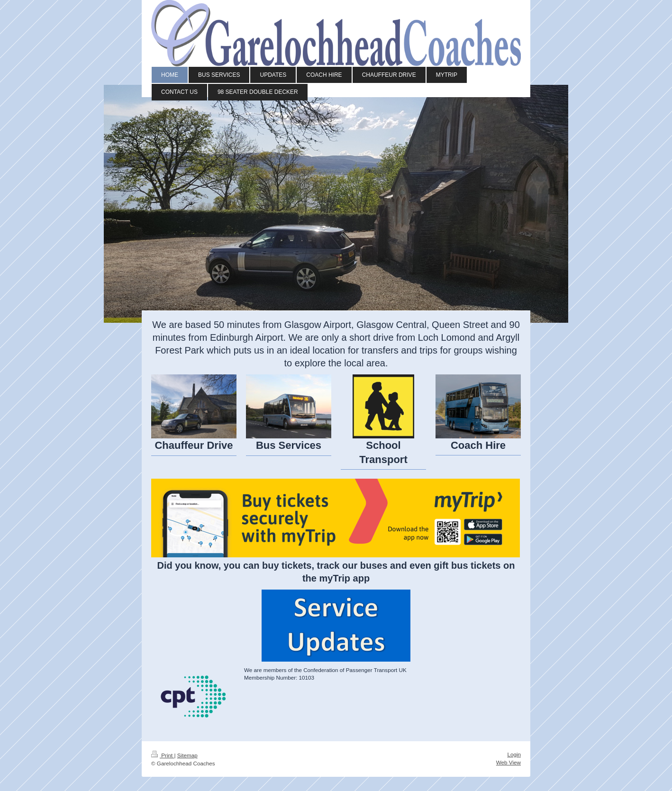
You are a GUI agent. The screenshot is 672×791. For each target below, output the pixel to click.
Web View (509, 762)
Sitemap (187, 755)
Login (514, 754)
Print (163, 755)
